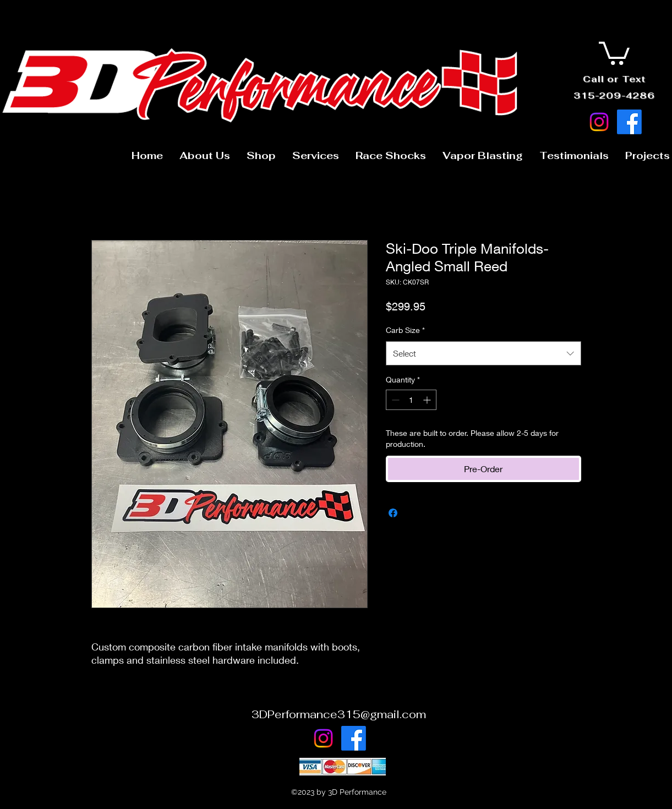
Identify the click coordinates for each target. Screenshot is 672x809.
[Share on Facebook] (393, 513)
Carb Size (405, 330)
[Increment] (428, 400)
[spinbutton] (411, 400)
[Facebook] (629, 122)
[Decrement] (394, 400)
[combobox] (483, 353)
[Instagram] (599, 122)
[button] (614, 52)
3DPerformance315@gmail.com (339, 714)
